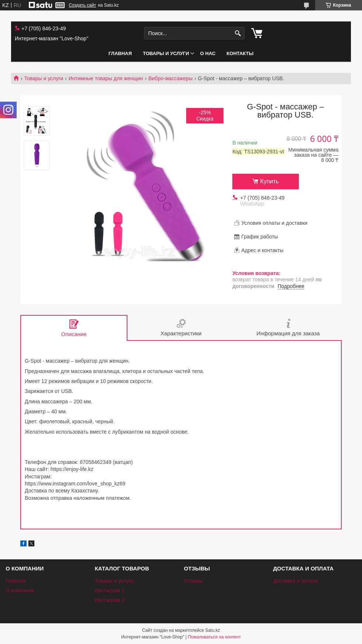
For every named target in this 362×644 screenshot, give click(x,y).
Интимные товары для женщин (106, 78)
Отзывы (193, 581)
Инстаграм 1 (110, 590)
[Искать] (238, 33)
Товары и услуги (166, 53)
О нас (208, 53)
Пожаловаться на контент (214, 637)
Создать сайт (82, 5)
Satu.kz (212, 630)
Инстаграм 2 (110, 600)
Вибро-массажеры (171, 78)
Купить (269, 181)
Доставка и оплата (295, 581)
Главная (120, 53)
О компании (20, 590)
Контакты (240, 53)
